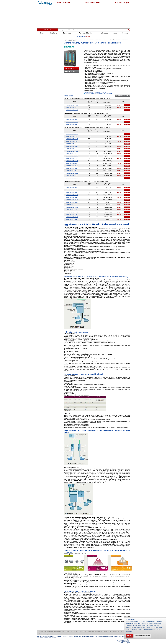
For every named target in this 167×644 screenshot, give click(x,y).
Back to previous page (69, 623)
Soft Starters (42, 103)
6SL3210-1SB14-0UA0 (72, 107)
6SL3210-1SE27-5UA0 (72, 165)
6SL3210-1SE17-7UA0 (72, 145)
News (110, 628)
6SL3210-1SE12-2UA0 (72, 136)
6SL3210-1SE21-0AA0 (72, 189)
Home (68, 628)
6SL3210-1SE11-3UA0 (72, 131)
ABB (40, 46)
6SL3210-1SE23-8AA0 (72, 199)
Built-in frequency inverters (45, 156)
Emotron (41, 60)
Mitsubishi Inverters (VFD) (124, 641)
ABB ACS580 (127, 642)
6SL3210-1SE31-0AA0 (72, 209)
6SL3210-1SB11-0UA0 (72, 102)
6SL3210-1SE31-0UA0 (72, 167)
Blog (39, 135)
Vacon (41, 96)
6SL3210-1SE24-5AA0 (72, 201)
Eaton (40, 57)
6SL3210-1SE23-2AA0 (72, 197)
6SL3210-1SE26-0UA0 (72, 162)
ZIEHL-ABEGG (43, 99)
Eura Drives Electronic (46, 62)
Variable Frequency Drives (46, 45)
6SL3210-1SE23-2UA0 (72, 155)
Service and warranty (94, 628)
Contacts (116, 628)
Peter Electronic (44, 111)
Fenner (41, 64)
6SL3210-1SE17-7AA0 (72, 187)
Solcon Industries (44, 114)
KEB (40, 75)
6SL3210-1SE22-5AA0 (72, 194)
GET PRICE (127, 102)
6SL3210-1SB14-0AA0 (72, 121)
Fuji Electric (42, 65)
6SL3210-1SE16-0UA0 (72, 143)
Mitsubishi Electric (45, 80)
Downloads (82, 628)
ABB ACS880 (127, 643)
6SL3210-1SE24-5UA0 (72, 160)
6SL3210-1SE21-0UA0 (72, 148)
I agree (129, 636)
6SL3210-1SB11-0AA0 (72, 116)
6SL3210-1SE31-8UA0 (72, 175)
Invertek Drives (44, 72)
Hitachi (41, 68)
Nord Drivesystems (45, 81)
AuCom (41, 106)
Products (74, 628)
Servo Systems (43, 117)
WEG (40, 97)
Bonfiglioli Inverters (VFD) (124, 636)
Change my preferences (143, 636)
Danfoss (41, 54)
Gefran (41, 67)
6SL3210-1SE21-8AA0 (72, 192)
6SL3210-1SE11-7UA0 (72, 133)
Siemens (41, 92)
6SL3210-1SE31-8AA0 (72, 216)
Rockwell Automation (46, 86)
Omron (41, 83)
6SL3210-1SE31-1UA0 (72, 170)
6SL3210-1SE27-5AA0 (72, 206)
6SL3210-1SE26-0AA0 (72, 204)
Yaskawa (41, 100)
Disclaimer (123, 628)
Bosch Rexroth (43, 52)
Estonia (67, 2)
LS (39, 78)
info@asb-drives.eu (102, 2)
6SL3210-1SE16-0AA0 (72, 184)
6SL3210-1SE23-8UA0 (72, 158)
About (105, 628)
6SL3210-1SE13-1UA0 (72, 138)
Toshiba (41, 94)
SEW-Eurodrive (44, 91)
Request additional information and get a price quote (99, 90)
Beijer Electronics (44, 49)
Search (48, 30)
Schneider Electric (45, 89)
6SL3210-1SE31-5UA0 (72, 172)
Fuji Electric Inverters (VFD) (123, 637)
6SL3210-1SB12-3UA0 (72, 104)
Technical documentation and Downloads (96, 89)
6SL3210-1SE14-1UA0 (72, 140)
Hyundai (41, 70)
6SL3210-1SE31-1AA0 (72, 211)
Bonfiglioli (42, 51)
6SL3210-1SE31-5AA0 (72, 214)
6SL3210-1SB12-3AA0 (72, 119)
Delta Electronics (44, 56)
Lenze (41, 76)
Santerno (42, 88)
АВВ (40, 104)
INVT (40, 73)
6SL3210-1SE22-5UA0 (72, 153)
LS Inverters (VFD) (125, 640)
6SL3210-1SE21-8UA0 (72, 150)
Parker (41, 84)
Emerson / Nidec (44, 59)
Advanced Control (45, 48)
